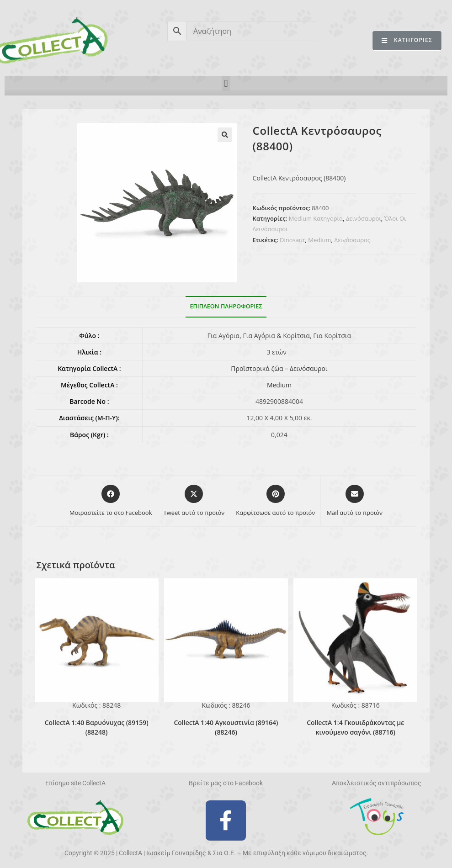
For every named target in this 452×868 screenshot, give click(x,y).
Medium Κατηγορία (316, 218)
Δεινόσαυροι (364, 218)
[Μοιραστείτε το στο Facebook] (111, 501)
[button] (226, 83)
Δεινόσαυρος (352, 240)
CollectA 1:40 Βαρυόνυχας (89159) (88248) (97, 727)
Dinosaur (292, 240)
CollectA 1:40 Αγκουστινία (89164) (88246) (226, 727)
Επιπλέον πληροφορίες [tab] (226, 306)
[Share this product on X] (194, 501)
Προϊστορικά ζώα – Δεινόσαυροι (279, 368)
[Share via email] (354, 501)
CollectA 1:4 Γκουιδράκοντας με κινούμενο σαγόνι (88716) (355, 727)
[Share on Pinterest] (275, 501)
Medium (319, 240)
